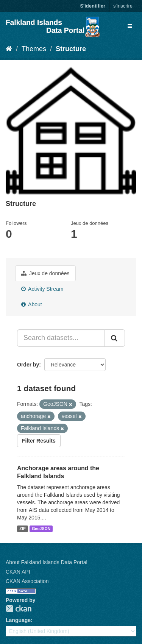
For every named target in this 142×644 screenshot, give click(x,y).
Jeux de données (45, 273)
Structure (71, 49)
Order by (28, 365)
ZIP (22, 529)
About (32, 304)
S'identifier (93, 6)
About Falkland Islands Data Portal (47, 562)
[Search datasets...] (61, 338)
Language (18, 620)
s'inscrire (123, 6)
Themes (34, 49)
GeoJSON (41, 529)
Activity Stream (42, 289)
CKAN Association (27, 581)
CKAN (19, 609)
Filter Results (39, 441)
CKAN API (18, 572)
